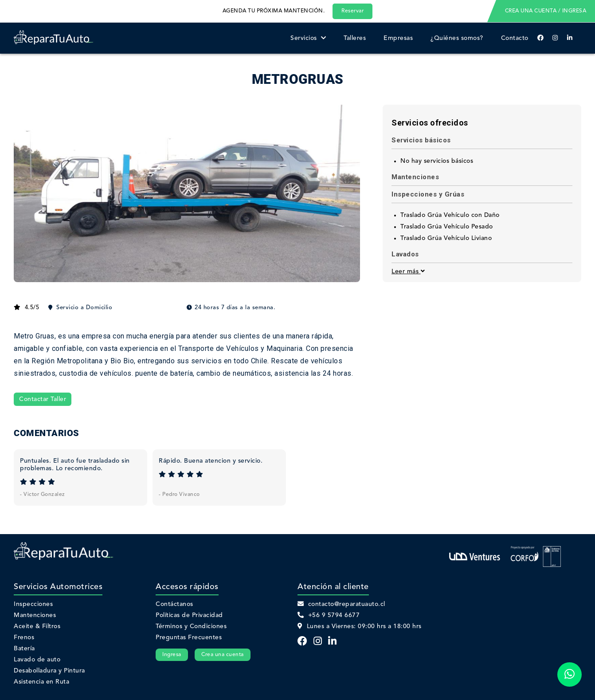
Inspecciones (33, 604)
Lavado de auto (37, 660)
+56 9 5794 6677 (329, 615)
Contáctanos (174, 604)
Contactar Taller (43, 399)
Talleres (355, 38)
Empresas (398, 38)
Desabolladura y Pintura (49, 671)
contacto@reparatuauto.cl (341, 604)
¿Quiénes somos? (457, 38)
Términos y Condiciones (191, 626)
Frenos (24, 637)
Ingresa (172, 655)
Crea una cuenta (223, 655)
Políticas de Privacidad (189, 615)
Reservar (352, 11)
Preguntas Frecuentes (189, 637)
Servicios (308, 38)
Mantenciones (35, 615)
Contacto (515, 38)
